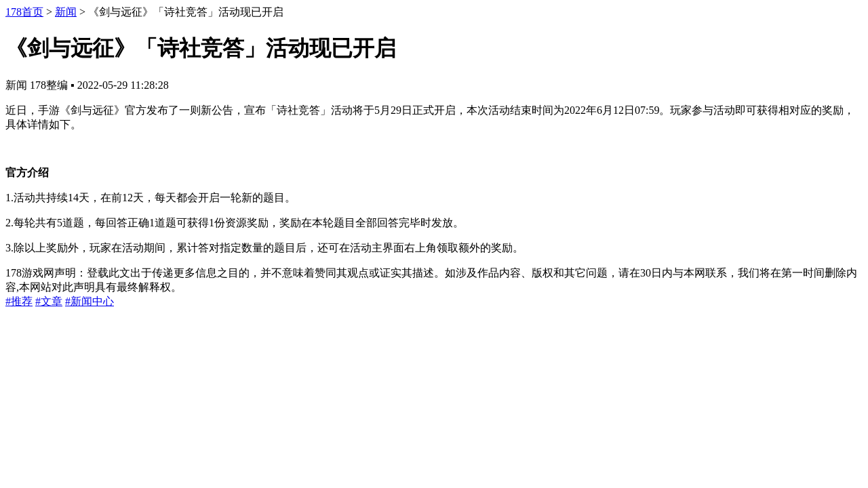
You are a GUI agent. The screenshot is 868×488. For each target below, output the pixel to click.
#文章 (49, 301)
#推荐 (19, 301)
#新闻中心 (90, 301)
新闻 (66, 12)
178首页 (24, 12)
